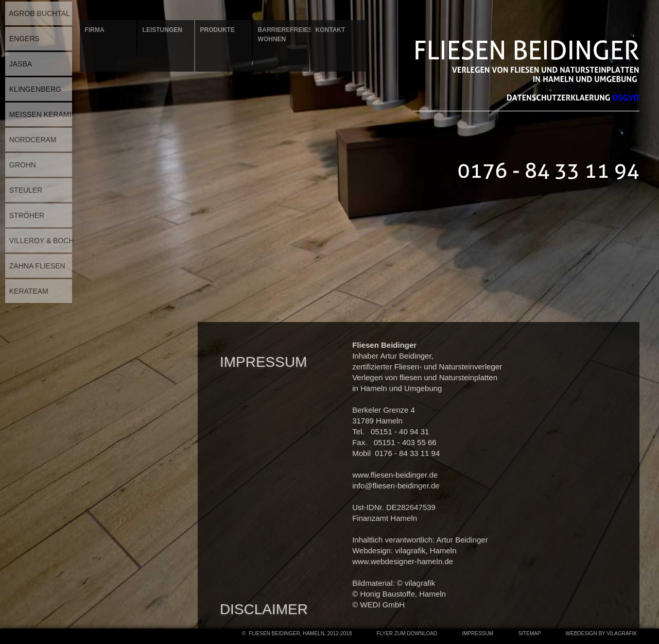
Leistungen (162, 30)
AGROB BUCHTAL (38, 13)
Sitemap (530, 633)
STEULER (24, 190)
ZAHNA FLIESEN (35, 266)
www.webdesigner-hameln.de (403, 561)
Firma (95, 30)
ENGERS (22, 39)
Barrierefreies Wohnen (284, 35)
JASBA (19, 64)
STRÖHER (25, 215)
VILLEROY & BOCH (40, 241)
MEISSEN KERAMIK (41, 114)
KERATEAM (27, 291)
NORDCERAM (31, 140)
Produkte (218, 30)
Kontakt (331, 30)
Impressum (478, 633)
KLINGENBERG (33, 89)
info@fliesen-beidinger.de (396, 486)
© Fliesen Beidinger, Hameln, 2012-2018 (297, 633)
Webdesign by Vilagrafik (601, 633)
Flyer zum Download (407, 633)
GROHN (21, 165)
